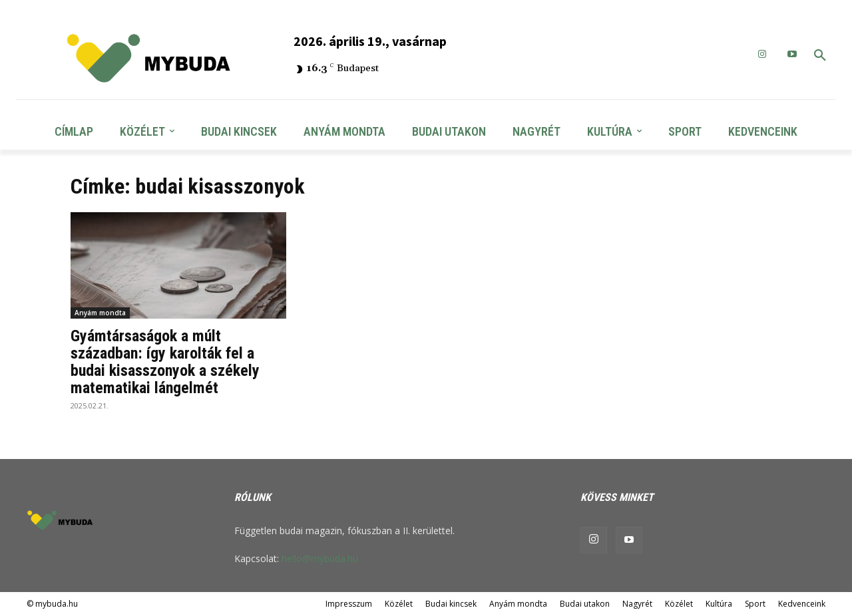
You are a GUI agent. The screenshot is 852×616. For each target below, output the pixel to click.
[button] (820, 56)
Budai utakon (585, 604)
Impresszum (349, 604)
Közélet (399, 604)
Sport (755, 604)
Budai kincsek (451, 604)
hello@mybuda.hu (320, 558)
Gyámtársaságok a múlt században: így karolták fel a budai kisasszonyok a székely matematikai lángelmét (165, 362)
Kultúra (719, 604)
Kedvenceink (802, 604)
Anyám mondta (100, 313)
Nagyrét (637, 604)
